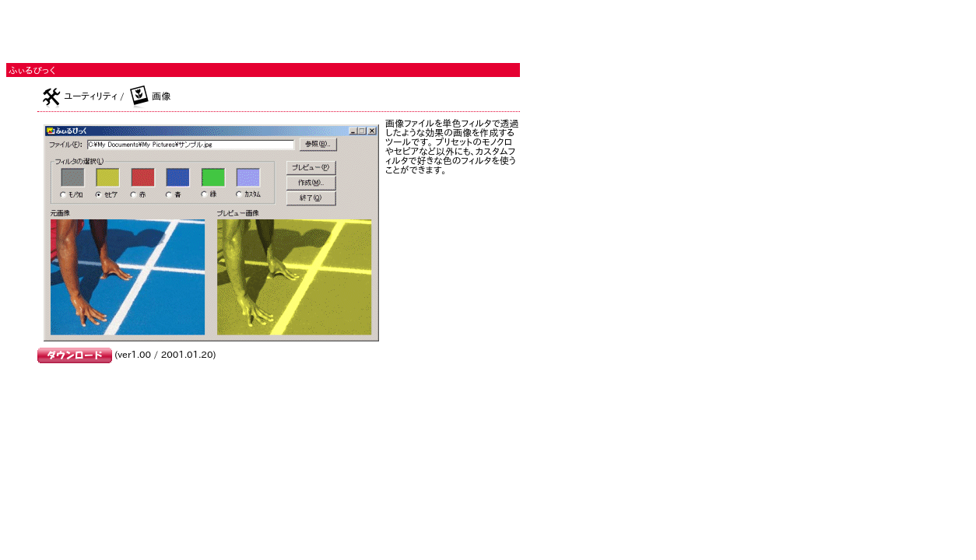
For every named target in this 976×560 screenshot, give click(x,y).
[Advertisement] (188, 30)
